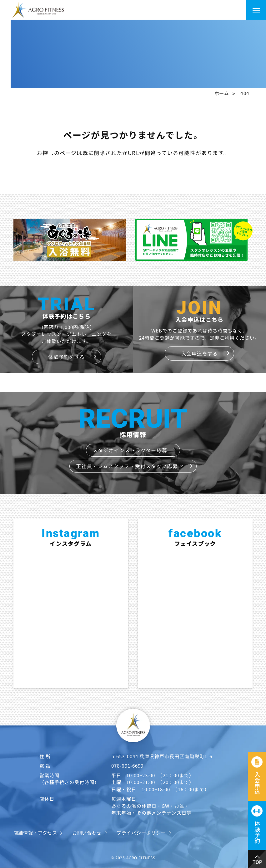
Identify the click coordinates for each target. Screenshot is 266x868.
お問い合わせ (87, 833)
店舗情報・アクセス (35, 833)
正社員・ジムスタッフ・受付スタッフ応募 (130, 466)
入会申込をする (200, 353)
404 (245, 93)
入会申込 (257, 783)
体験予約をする (66, 357)
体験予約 (257, 832)
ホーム (222, 93)
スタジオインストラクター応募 (130, 450)
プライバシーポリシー (141, 833)
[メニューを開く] (256, 10)
